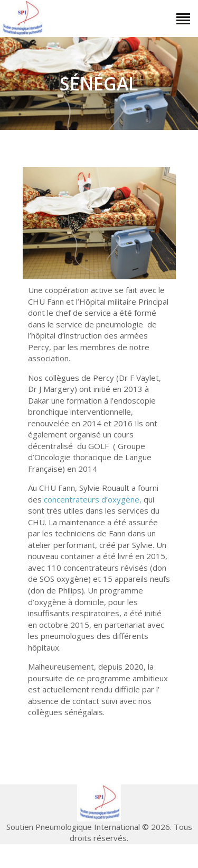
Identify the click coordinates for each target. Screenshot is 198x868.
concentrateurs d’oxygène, (93, 499)
